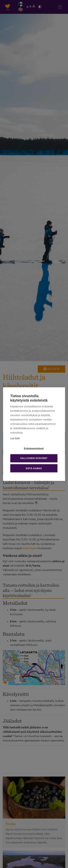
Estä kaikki (34, 468)
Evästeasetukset (34, 448)
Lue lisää (15, 438)
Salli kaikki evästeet (34, 458)
